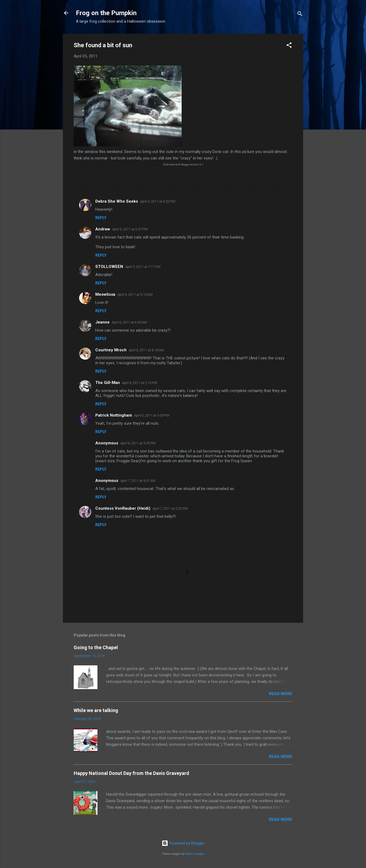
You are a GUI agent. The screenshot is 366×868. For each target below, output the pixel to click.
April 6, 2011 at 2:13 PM (140, 383)
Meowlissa (105, 294)
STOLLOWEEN (109, 267)
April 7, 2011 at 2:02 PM (170, 508)
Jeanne (102, 322)
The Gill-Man (108, 383)
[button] (289, 46)
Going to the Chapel (96, 647)
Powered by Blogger (183, 843)
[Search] (300, 15)
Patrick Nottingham (114, 415)
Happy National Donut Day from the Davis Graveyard (131, 773)
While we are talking (96, 710)
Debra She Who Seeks (117, 201)
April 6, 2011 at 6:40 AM (129, 322)
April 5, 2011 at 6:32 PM (158, 201)
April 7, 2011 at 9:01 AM (138, 481)
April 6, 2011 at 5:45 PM (138, 443)
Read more (281, 694)
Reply (101, 218)
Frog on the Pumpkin (106, 13)
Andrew (103, 229)
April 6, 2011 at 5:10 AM (135, 295)
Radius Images (195, 854)
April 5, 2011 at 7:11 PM (143, 267)
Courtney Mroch (111, 350)
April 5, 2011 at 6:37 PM (130, 229)
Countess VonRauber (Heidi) (123, 508)
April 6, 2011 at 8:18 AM (146, 350)
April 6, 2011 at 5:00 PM (152, 415)
